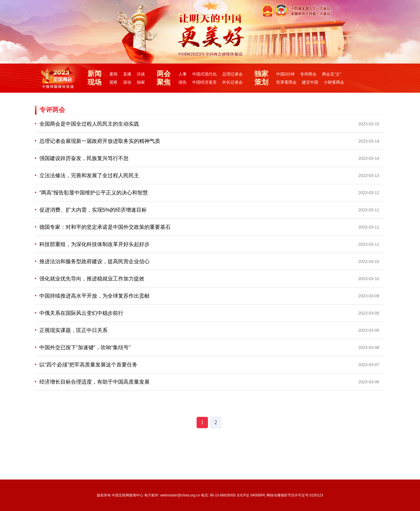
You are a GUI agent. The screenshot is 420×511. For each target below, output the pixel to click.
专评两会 (308, 74)
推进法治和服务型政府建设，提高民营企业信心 (94, 261)
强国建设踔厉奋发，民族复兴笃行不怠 (84, 158)
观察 (113, 82)
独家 (141, 82)
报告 (183, 82)
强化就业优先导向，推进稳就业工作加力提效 (92, 279)
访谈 (141, 74)
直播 (127, 74)
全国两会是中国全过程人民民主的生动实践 (89, 124)
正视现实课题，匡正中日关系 (73, 330)
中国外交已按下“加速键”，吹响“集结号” (85, 347)
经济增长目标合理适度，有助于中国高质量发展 (94, 382)
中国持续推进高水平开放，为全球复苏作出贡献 (94, 296)
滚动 (127, 82)
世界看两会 (286, 82)
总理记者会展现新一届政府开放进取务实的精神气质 (100, 141)
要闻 (113, 74)
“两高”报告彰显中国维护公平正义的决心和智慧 (94, 193)
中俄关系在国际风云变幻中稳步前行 (81, 313)
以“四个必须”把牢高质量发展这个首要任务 (88, 365)
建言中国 (310, 82)
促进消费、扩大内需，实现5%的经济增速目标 (93, 210)
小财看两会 (334, 82)
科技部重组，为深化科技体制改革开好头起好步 (94, 244)
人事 (183, 74)
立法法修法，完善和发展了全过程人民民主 (89, 175)
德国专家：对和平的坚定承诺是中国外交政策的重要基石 (105, 227)
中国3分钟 (286, 74)
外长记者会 (232, 82)
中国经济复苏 (204, 82)
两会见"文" (332, 74)
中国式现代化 (204, 74)
